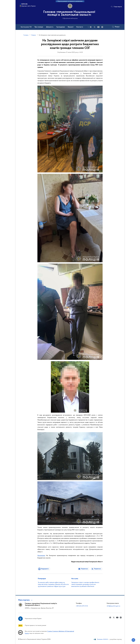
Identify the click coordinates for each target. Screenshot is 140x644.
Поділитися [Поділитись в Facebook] (85, 569)
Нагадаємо (41, 556)
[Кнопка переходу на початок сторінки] (133, 640)
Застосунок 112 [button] (26, 27)
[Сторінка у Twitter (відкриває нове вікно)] (95, 27)
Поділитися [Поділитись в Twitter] (97, 569)
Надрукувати (45, 569)
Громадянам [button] (61, 27)
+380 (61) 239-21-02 (82, 606)
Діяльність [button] (50, 27)
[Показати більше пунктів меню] (88, 27)
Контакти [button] (80, 27)
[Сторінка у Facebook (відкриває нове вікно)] (91, 27)
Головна (26, 35)
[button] (26, 600)
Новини (34, 35)
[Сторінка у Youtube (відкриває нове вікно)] (98, 27)
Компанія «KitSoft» (103, 639)
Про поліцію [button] (39, 27)
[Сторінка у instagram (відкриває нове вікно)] (102, 27)
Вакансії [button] (71, 27)
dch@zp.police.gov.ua (113, 606)
